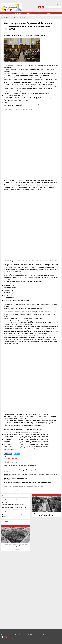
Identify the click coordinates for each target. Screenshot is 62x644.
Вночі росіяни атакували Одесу (10, 499)
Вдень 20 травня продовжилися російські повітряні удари (20, 466)
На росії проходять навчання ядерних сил (15, 478)
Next (29, 549)
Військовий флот (20, 13)
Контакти (48, 13)
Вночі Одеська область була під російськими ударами (14, 515)
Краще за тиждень (46, 495)
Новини (28, 13)
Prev (3, 549)
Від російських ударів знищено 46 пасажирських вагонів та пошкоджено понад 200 (27, 482)
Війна (12, 13)
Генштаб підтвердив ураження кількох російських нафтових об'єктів (23, 487)
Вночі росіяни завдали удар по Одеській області (15, 511)
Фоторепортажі (16, 526)
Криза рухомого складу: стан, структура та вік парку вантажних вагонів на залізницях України (30, 474)
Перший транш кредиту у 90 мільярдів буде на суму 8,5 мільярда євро (24, 470)
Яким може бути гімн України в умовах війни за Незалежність (46, 515)
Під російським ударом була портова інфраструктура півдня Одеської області (13, 503)
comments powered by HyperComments (13, 491)
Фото (35, 13)
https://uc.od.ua (12, 7)
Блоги (41, 13)
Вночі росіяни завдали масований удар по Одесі (15, 507)
